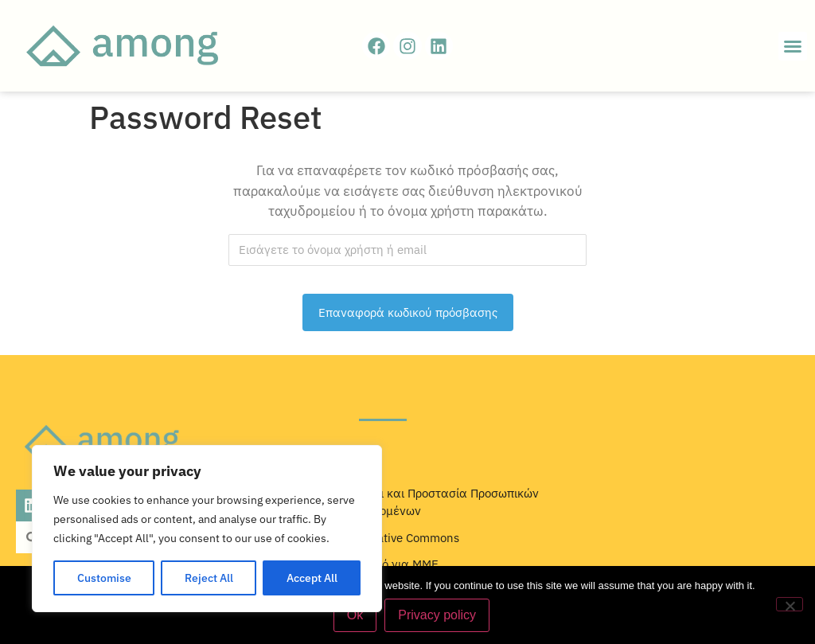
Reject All (209, 578)
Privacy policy (437, 615)
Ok (355, 615)
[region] (207, 529)
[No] (790, 604)
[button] (793, 46)
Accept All (312, 578)
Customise (104, 578)
